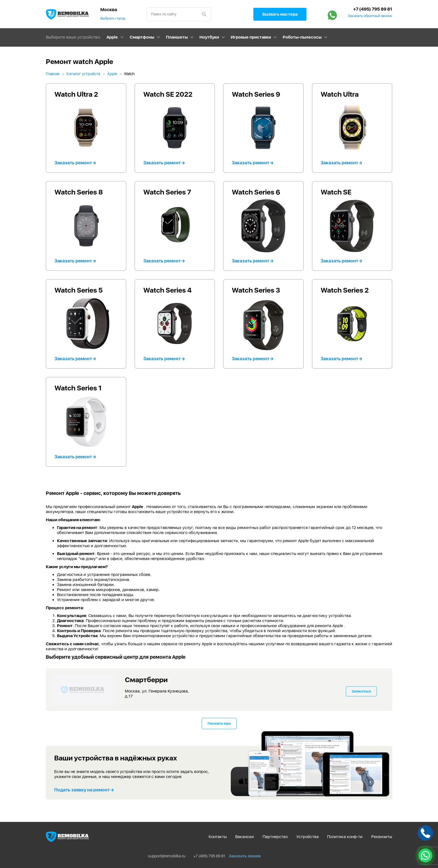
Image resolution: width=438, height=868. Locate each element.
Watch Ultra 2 (76, 94)
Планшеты (177, 37)
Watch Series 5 (79, 290)
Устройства (308, 837)
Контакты (218, 837)
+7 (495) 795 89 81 (373, 9)
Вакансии (245, 837)
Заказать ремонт (75, 163)
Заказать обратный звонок (370, 16)
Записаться (361, 691)
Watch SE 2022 (168, 94)
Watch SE (336, 192)
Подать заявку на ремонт (84, 790)
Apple (112, 37)
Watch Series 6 (256, 192)
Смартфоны (142, 37)
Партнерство (275, 837)
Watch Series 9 (256, 94)
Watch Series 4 (167, 290)
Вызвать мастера (280, 14)
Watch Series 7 (167, 192)
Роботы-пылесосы (302, 37)
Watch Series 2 (345, 290)
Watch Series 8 (79, 192)
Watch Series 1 (78, 388)
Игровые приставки (251, 37)
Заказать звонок (245, 856)
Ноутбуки (209, 37)
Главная (53, 74)
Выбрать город (113, 18)
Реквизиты (382, 837)
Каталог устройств (83, 74)
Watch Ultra (340, 94)
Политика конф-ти (345, 837)
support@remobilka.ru (167, 856)
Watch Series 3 (256, 290)
